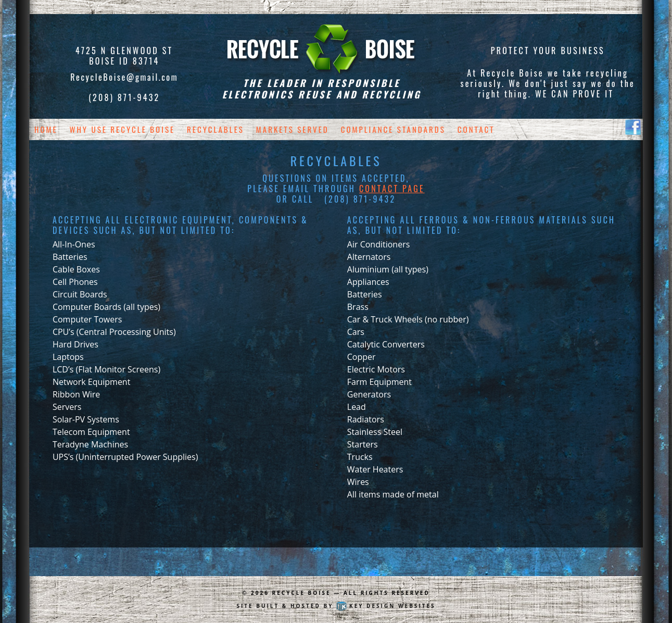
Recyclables (215, 129)
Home (46, 129)
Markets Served (293, 129)
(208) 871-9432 (124, 97)
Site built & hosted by (336, 606)
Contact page (392, 189)
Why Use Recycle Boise (123, 129)
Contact (476, 129)
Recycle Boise (302, 593)
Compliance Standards (393, 129)
